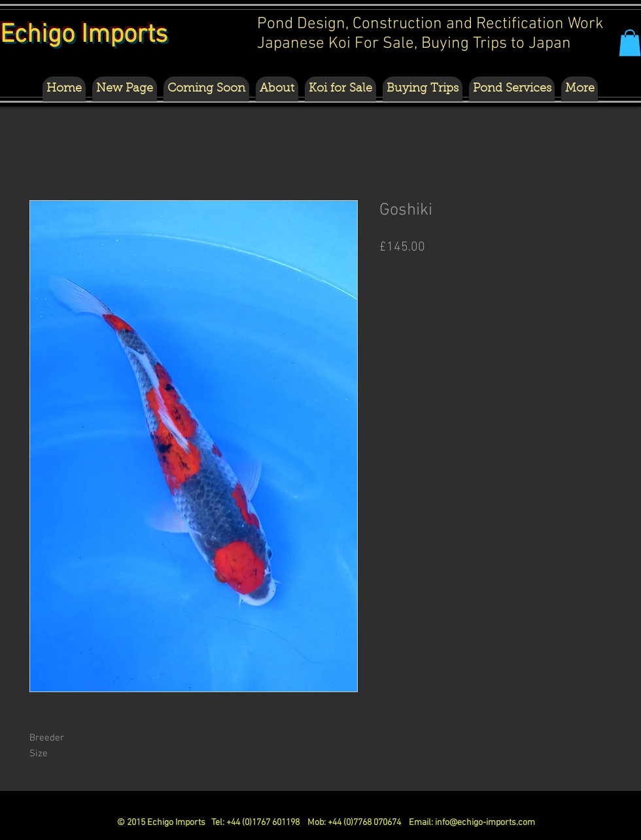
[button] (630, 43)
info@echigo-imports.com (485, 823)
